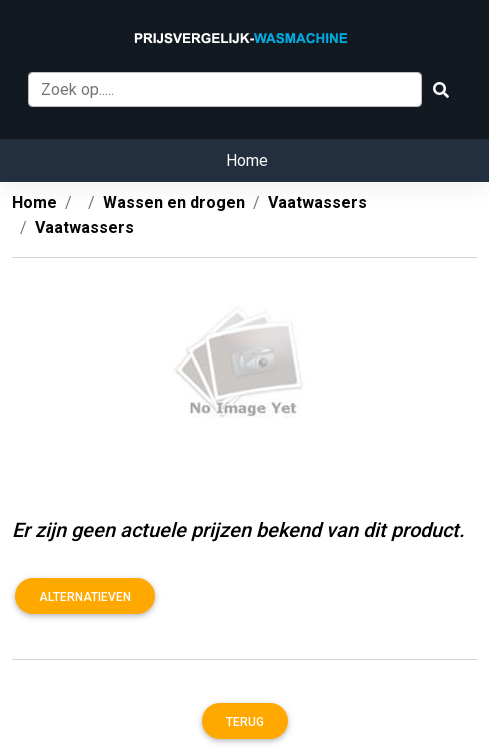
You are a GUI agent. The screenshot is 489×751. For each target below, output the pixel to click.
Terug (245, 722)
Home (247, 160)
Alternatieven (85, 597)
